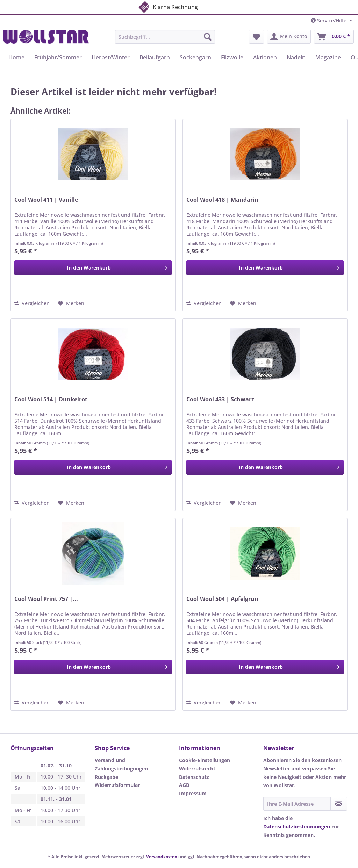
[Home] (16, 57)
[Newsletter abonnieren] (339, 804)
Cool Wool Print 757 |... (46, 599)
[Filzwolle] (232, 57)
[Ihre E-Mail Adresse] (297, 804)
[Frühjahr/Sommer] (58, 57)
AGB (184, 785)
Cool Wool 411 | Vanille (46, 200)
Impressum (193, 793)
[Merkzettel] (256, 37)
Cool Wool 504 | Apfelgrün (222, 599)
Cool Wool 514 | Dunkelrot (51, 399)
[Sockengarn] (195, 57)
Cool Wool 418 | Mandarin (222, 200)
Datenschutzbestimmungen (297, 827)
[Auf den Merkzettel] (71, 303)
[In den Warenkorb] (93, 268)
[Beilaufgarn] (155, 57)
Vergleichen (32, 303)
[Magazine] (328, 57)
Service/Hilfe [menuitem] (329, 20)
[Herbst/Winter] (111, 57)
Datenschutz (194, 777)
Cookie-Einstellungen (205, 760)
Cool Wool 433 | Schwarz (220, 399)
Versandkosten (162, 857)
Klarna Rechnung (168, 6)
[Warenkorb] (334, 37)
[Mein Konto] (289, 37)
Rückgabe (106, 777)
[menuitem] (165, 40)
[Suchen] (208, 37)
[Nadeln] (296, 57)
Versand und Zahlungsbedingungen (121, 764)
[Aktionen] (265, 57)
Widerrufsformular (117, 785)
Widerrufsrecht (197, 769)
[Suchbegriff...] (165, 37)
